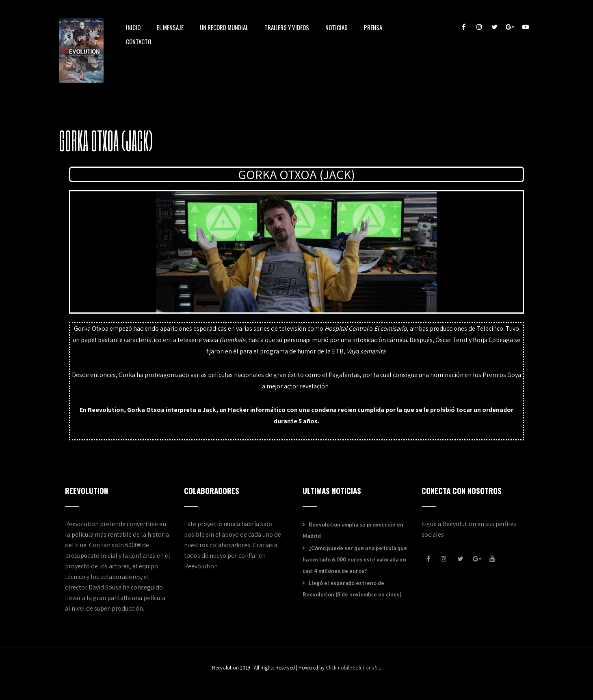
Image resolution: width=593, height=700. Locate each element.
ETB (338, 351)
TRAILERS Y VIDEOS (287, 28)
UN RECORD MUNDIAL (224, 28)
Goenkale (232, 340)
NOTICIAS (337, 28)
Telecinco (490, 328)
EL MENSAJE (170, 28)
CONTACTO (139, 42)
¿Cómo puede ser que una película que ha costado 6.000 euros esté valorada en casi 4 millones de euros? (355, 559)
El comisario (391, 328)
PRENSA (373, 28)
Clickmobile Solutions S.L (353, 668)
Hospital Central (346, 328)
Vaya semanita (366, 351)
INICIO (133, 28)
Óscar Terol (451, 340)
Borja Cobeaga (493, 340)
